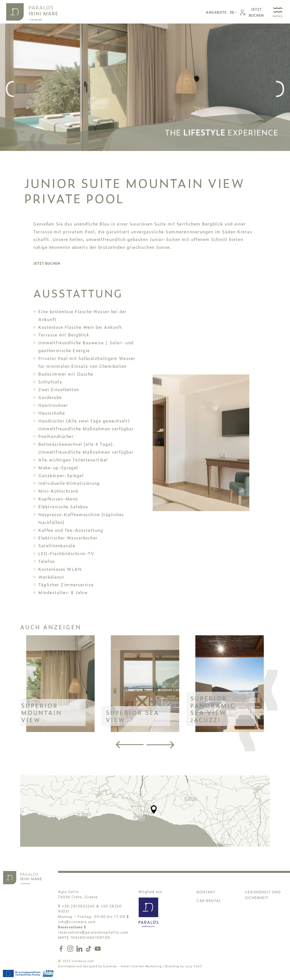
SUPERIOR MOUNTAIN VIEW (42, 712)
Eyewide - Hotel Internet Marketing (132, 966)
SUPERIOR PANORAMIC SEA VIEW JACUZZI (213, 709)
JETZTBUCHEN (256, 12)
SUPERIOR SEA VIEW (133, 716)
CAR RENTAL (209, 901)
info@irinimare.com (77, 922)
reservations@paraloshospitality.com (93, 932)
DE (232, 12)
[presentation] (10, 89)
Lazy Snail (194, 966)
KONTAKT (206, 892)
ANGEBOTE (216, 12)
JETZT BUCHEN (47, 263)
